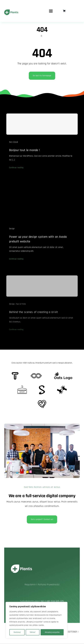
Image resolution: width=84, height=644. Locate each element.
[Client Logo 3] (62, 387)
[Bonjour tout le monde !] (42, 126)
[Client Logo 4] (22, 387)
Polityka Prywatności (49, 585)
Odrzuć (33, 632)
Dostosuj (17, 632)
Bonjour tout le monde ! (24, 152)
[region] (37, 620)
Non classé (14, 144)
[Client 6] (15, 373)
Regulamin (30, 585)
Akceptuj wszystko (52, 632)
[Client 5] (36, 374)
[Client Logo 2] (42, 401)
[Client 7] (42, 387)
